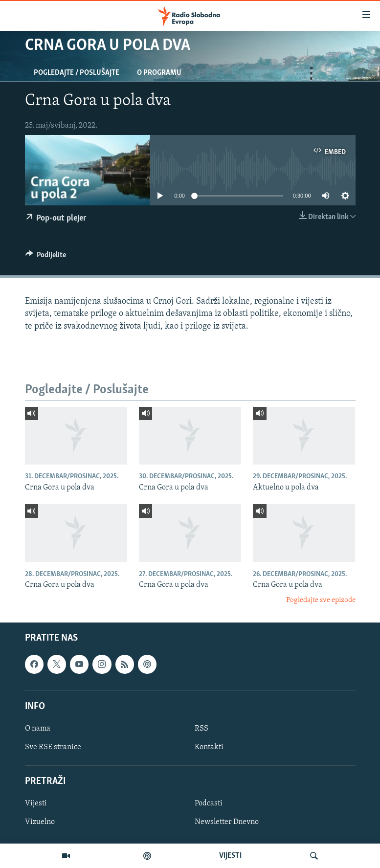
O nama (38, 729)
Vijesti (36, 803)
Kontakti (209, 747)
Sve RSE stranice (53, 747)
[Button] (46, 257)
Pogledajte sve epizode (321, 600)
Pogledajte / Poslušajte (77, 73)
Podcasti (209, 803)
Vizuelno (40, 822)
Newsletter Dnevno (227, 822)
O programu (159, 73)
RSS (201, 729)
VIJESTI (230, 856)
